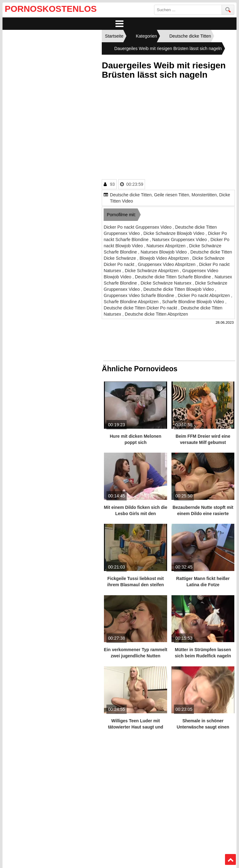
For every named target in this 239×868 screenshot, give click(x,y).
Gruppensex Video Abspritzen (167, 264)
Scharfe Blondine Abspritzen (132, 302)
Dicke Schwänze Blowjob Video (175, 233)
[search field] (188, 10)
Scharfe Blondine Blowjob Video (194, 302)
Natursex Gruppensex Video (180, 240)
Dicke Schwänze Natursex (167, 283)
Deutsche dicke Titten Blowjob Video (179, 289)
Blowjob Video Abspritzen (165, 258)
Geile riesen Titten (172, 195)
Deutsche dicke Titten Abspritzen (156, 314)
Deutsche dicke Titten (131, 195)
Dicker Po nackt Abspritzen (204, 295)
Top (230, 860)
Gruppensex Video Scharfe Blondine (139, 295)
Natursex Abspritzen (167, 246)
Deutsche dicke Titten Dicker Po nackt (141, 308)
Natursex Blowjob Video (164, 252)
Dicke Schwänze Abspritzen (152, 271)
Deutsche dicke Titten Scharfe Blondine (173, 277)
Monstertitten (204, 195)
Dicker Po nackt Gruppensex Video (138, 227)
